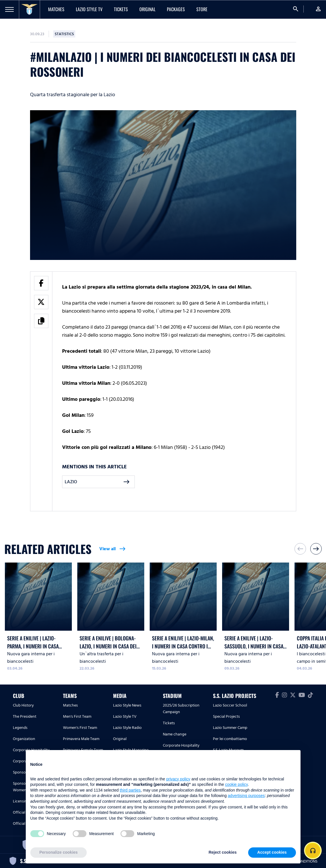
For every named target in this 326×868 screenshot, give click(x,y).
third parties (130, 790)
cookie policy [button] (236, 784)
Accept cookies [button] (272, 852)
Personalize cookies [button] (59, 852)
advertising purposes (246, 796)
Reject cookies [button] (223, 852)
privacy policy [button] (178, 779)
